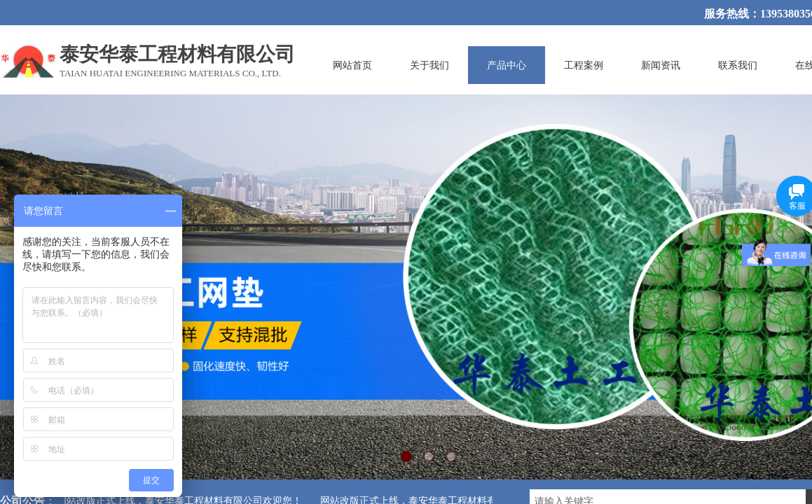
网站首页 (352, 65)
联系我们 (738, 65)
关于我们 (429, 65)
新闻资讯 (661, 65)
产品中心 (507, 65)
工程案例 (584, 65)
